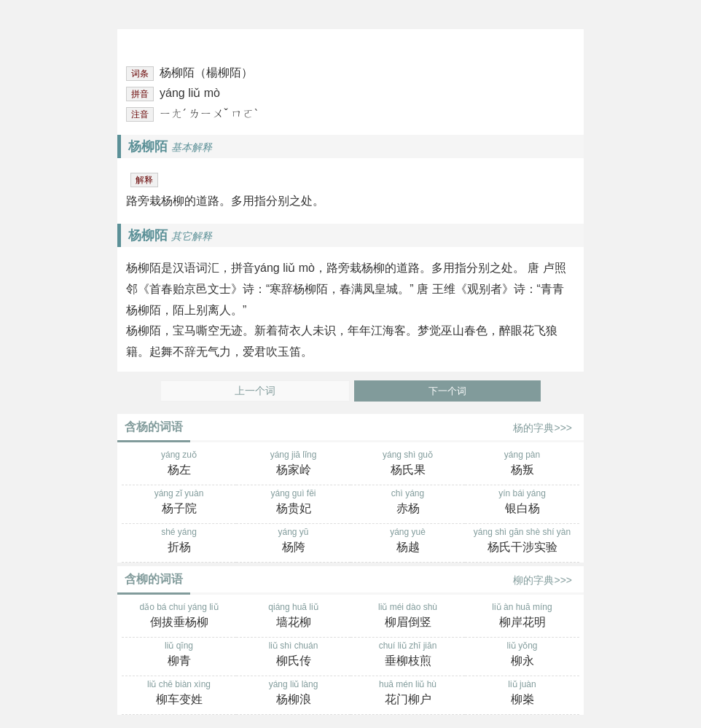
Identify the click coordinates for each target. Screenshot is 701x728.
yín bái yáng (522, 503)
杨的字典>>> (543, 428)
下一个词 (447, 391)
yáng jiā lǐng (293, 464)
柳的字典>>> (543, 580)
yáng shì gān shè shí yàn (522, 541)
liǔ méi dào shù (408, 617)
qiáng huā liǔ (293, 617)
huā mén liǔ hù (408, 694)
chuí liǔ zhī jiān (408, 655)
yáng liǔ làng (293, 694)
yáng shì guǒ (408, 464)
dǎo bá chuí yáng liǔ (179, 617)
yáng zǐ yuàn (179, 503)
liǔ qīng (179, 655)
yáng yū (293, 541)
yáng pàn (522, 464)
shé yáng (179, 541)
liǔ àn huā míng (522, 617)
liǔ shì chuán (293, 655)
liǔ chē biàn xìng (179, 694)
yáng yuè (408, 541)
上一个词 (255, 391)
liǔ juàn (522, 694)
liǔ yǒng (522, 655)
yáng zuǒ (179, 464)
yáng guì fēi (293, 503)
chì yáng (408, 503)
